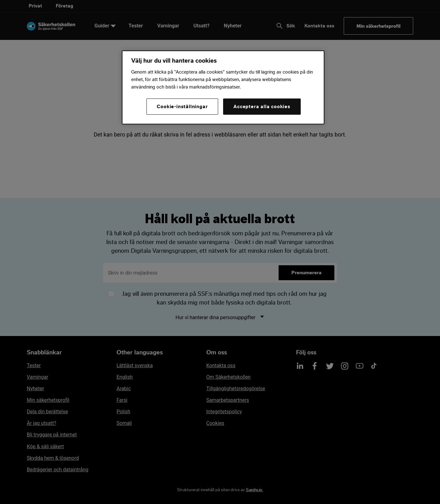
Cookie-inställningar (182, 107)
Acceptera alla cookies (262, 107)
